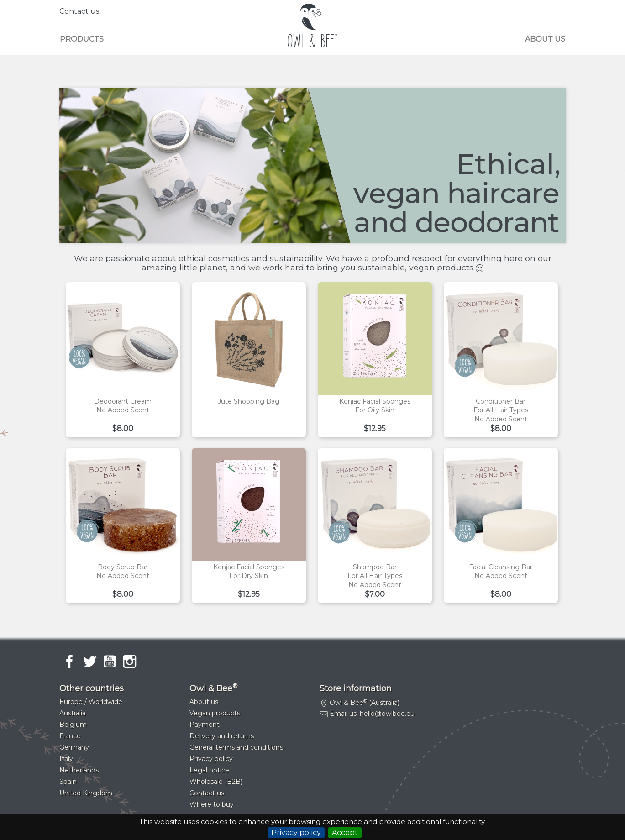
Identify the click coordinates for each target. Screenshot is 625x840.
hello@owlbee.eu (387, 714)
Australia (73, 713)
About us (545, 39)
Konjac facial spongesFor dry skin (249, 572)
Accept (345, 832)
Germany (74, 747)
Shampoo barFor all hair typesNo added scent (375, 576)
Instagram (130, 661)
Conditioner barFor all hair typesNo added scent (501, 410)
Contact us (79, 11)
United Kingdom (86, 793)
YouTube (110, 661)
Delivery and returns (222, 736)
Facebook (69, 661)
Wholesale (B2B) (216, 782)
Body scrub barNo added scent (123, 572)
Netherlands (79, 770)
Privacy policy (296, 832)
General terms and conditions (236, 747)
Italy (66, 759)
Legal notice (209, 770)
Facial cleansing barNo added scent (501, 572)
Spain (68, 782)
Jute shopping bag (249, 401)
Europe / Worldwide (91, 702)
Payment (205, 724)
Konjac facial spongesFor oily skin (375, 406)
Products (82, 39)
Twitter (89, 661)
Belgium (73, 724)
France (70, 736)
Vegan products (215, 713)
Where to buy (212, 804)
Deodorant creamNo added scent (123, 406)
